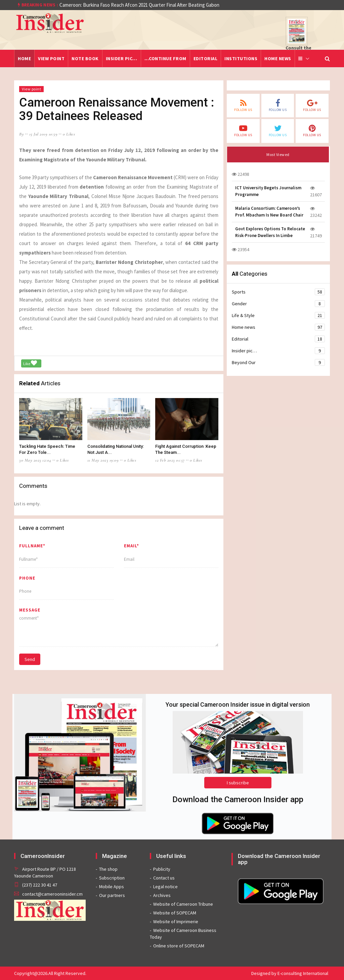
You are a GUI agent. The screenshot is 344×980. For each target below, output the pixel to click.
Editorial (206, 58)
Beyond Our (278, 362)
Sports (278, 292)
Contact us (164, 878)
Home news (278, 58)
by (21, 134)
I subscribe (238, 783)
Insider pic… (122, 58)
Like (30, 363)
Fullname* (32, 546)
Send (30, 659)
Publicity (162, 869)
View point (51, 58)
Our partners (112, 895)
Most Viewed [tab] (278, 154)
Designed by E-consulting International (290, 973)
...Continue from (165, 58)
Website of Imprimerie (176, 922)
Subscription (112, 878)
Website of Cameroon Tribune (183, 904)
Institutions (241, 58)
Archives (162, 895)
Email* (132, 546)
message (30, 610)
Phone (27, 578)
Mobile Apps (112, 887)
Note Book (85, 58)
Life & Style (278, 315)
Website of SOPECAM (175, 913)
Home (24, 58)
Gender (278, 304)
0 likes (69, 134)
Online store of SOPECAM (179, 946)
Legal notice (165, 887)
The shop (108, 869)
